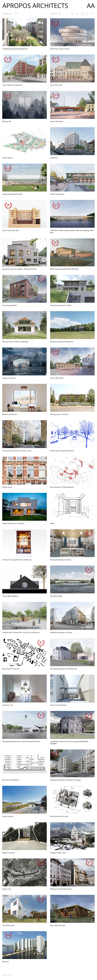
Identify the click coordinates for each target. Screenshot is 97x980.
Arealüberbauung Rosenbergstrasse (15, 49)
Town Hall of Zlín (56, 85)
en (82, 14)
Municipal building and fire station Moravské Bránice (21, 741)
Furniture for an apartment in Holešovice (17, 560)
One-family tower (9, 925)
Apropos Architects (35, 6)
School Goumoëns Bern (11, 230)
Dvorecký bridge (56, 596)
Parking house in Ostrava (59, 414)
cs (93, 14)
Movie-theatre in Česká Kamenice (62, 487)
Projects (7, 14)
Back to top (6, 975)
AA (91, 6)
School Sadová (7, 158)
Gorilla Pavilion (8, 816)
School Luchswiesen (57, 194)
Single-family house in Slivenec (13, 523)
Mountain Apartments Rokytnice (62, 342)
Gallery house (7, 487)
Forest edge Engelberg (10, 596)
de (88, 14)
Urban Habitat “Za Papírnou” (12, 85)
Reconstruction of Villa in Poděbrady (15, 342)
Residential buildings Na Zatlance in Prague (65, 780)
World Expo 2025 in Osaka (60, 49)
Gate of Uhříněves (57, 121)
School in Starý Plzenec (58, 705)
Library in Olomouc (9, 378)
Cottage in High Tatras (58, 853)
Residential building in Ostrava (61, 632)
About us (56, 14)
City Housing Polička (10, 305)
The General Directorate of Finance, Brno (17, 451)
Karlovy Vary (7, 889)
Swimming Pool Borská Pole (12, 194)
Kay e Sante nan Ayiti (58, 925)
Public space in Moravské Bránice (62, 451)
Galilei (52, 523)
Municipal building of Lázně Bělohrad (63, 669)
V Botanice (54, 158)
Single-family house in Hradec (61, 305)
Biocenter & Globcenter (11, 780)
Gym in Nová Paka (57, 378)
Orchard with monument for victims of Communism (21, 632)
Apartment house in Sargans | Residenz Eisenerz (20, 269)
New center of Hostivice (11, 669)
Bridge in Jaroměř (9, 853)
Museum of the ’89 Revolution (61, 889)
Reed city (5, 962)
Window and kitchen (10, 414)
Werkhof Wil (7, 121)
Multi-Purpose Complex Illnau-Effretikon (65, 269)
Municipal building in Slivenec (61, 560)
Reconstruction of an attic (59, 816)
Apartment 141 (8, 705)
